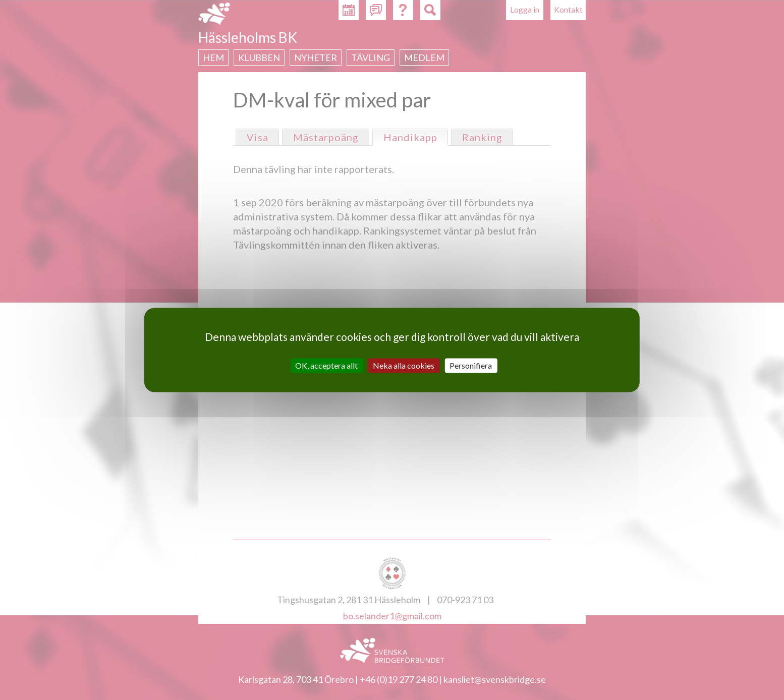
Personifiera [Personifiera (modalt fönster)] (471, 365)
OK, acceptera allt (326, 365)
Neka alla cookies (404, 365)
